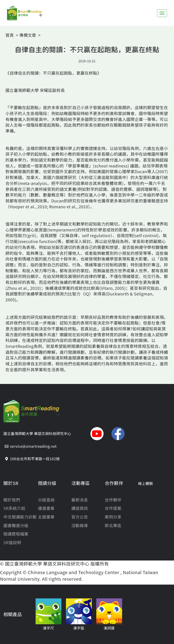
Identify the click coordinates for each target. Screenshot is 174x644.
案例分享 (113, 517)
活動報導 (80, 525)
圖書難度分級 (16, 525)
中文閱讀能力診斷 (20, 517)
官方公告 (80, 517)
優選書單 (46, 508)
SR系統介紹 (14, 508)
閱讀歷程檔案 (16, 534)
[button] (97, 434)
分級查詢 (46, 500)
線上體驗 (146, 483)
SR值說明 (12, 542)
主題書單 (46, 517)
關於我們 (12, 500)
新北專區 (113, 525)
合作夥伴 (113, 500)
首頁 (10, 35)
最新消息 (80, 500)
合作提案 (113, 508)
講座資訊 (80, 508)
